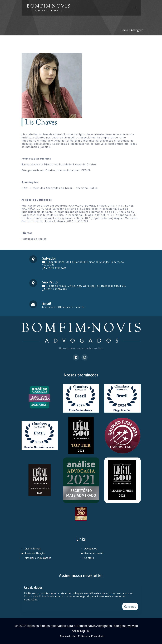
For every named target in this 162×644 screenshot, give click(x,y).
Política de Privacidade (39, 596)
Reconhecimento (94, 553)
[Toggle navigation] (135, 8)
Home (124, 30)
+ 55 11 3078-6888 (56, 290)
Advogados (91, 549)
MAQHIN (83, 631)
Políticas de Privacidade (91, 636)
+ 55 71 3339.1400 (56, 268)
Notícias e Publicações (38, 558)
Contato (89, 558)
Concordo (130, 606)
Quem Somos (33, 549)
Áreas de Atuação (35, 553)
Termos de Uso (68, 636)
